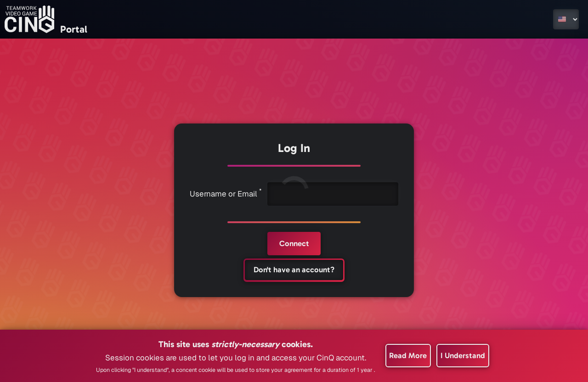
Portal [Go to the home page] (74, 29)
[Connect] (294, 244)
